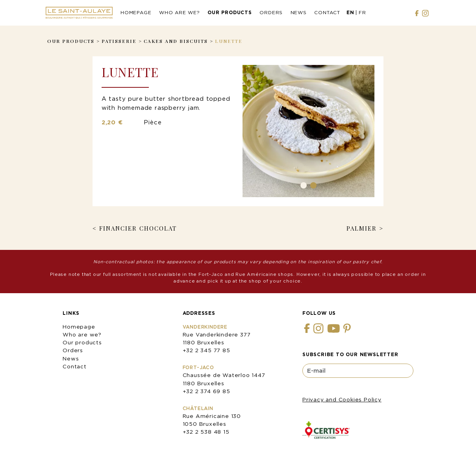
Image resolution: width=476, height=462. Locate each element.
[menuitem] (350, 13)
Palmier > (365, 228)
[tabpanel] (309, 131)
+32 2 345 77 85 (207, 350)
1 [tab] (304, 185)
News (299, 12)
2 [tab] (313, 185)
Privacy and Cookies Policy (342, 399)
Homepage (136, 12)
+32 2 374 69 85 (207, 391)
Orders (271, 12)
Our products (230, 12)
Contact (327, 12)
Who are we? (180, 12)
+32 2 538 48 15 (206, 432)
